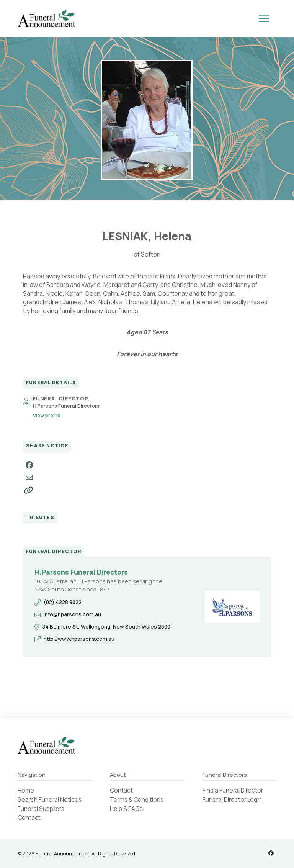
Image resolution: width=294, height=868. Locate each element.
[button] (264, 18)
